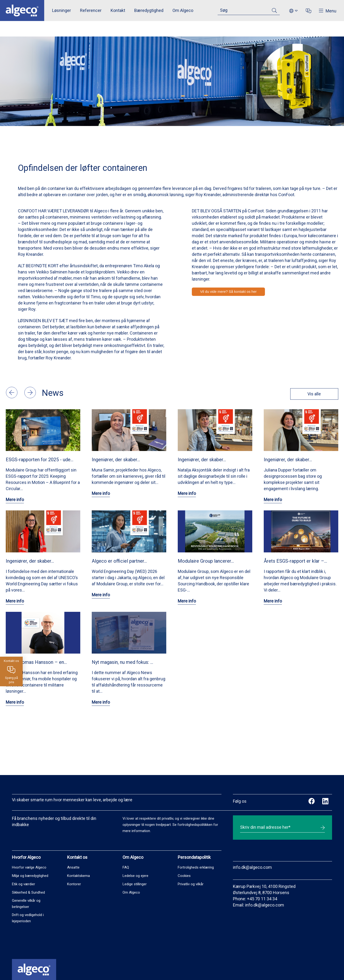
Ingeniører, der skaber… (116, 460)
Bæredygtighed (149, 10)
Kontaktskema (78, 876)
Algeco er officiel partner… (119, 561)
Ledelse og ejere (135, 876)
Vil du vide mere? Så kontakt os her (228, 291)
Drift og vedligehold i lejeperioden (28, 918)
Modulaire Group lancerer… (206, 561)
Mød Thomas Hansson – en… (36, 662)
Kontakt (118, 10)
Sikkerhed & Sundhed (28, 892)
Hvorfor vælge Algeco (29, 867)
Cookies (184, 876)
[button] (12, 397)
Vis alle (312, 394)
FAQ (126, 867)
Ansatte (73, 867)
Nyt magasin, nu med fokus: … (122, 662)
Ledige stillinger (135, 884)
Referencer (91, 10)
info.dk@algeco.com (252, 867)
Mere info (15, 500)
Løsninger (62, 10)
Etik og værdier (24, 884)
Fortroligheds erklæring (196, 867)
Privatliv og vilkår (191, 884)
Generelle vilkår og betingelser (26, 904)
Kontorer (74, 884)
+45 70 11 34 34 (262, 899)
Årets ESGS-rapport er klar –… (295, 561)
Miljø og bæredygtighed (30, 876)
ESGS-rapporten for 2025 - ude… (40, 460)
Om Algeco (183, 10)
